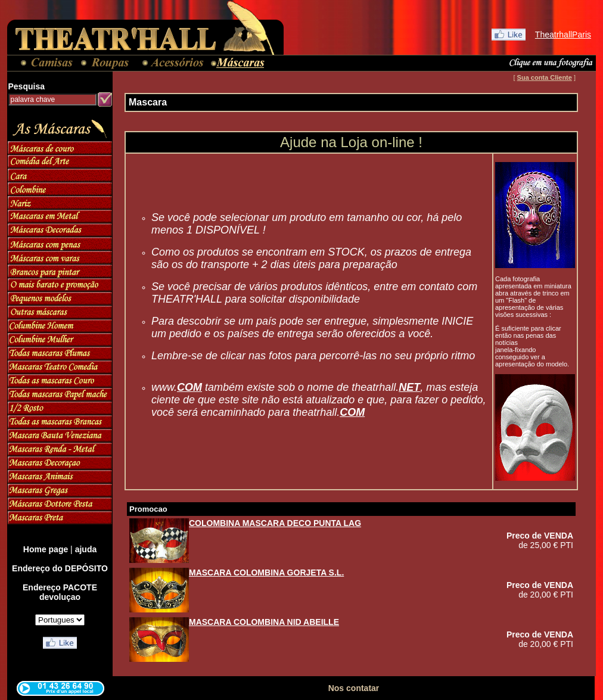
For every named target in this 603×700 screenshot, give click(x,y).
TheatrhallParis (563, 35)
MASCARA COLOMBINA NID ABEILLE (264, 622)
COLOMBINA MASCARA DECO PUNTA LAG (275, 523)
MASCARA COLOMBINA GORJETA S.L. (266, 573)
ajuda (86, 549)
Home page (46, 549)
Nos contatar (354, 688)
